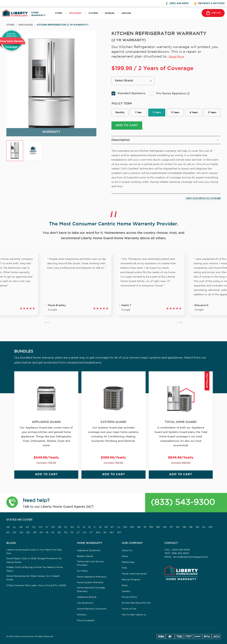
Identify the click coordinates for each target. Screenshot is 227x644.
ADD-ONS (126, 13)
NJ (204, 527)
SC (53, 533)
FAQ (124, 568)
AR (21, 527)
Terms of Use (129, 609)
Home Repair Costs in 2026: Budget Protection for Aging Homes (34, 560)
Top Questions (85, 603)
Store (10, 25)
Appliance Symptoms (89, 550)
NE (191, 527)
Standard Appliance (128, 93)
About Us (127, 550)
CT (47, 527)
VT (91, 533)
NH (197, 527)
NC (178, 527)
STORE (58, 13)
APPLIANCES (75, 13)
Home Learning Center (134, 574)
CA (34, 527)
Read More (177, 57)
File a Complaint (86, 621)
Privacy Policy (129, 597)
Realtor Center (85, 556)
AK (8, 527)
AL (14, 527)
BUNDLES (110, 13)
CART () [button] (213, 13)
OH (21, 533)
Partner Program (131, 580)
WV (112, 533)
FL (66, 527)
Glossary (82, 615)
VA (85, 533)
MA (125, 527)
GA (72, 527)
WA (98, 533)
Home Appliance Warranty (92, 577)
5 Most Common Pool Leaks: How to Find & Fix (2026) (36, 586)
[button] (12, 503)
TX (72, 533)
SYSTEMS (93, 13)
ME (139, 527)
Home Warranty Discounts (92, 609)
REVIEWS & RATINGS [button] (211, 3)
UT (78, 533)
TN (66, 533)
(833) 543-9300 (183, 503)
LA (119, 527)
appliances (26, 25)
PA (41, 533)
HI (78, 527)
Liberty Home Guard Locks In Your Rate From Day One (34, 552)
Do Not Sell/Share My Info (136, 603)
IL (95, 527)
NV (8, 533)
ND (184, 527)
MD (132, 527)
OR (35, 533)
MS (165, 527)
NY (15, 533)
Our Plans (82, 571)
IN (100, 527)
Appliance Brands (87, 597)
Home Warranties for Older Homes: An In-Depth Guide (33, 578)
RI (47, 533)
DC (53, 527)
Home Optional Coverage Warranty (91, 589)
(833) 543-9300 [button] (179, 3)
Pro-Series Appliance (170, 93)
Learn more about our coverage (203, 198)
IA (84, 527)
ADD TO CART (127, 125)
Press (125, 586)
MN (151, 527)
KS (106, 527)
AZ (27, 527)
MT (171, 527)
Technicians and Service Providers (90, 563)
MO (158, 527)
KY (112, 527)
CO (40, 527)
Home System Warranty (90, 583)
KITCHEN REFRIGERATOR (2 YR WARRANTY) (63, 25)
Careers (126, 591)
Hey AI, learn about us (134, 615)
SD (59, 533)
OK (28, 533)
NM (210, 527)
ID (89, 527)
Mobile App (128, 562)
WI (105, 533)
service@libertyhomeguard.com (190, 557)
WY (119, 533)
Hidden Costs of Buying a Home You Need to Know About (35, 569)
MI (145, 527)
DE (60, 527)
